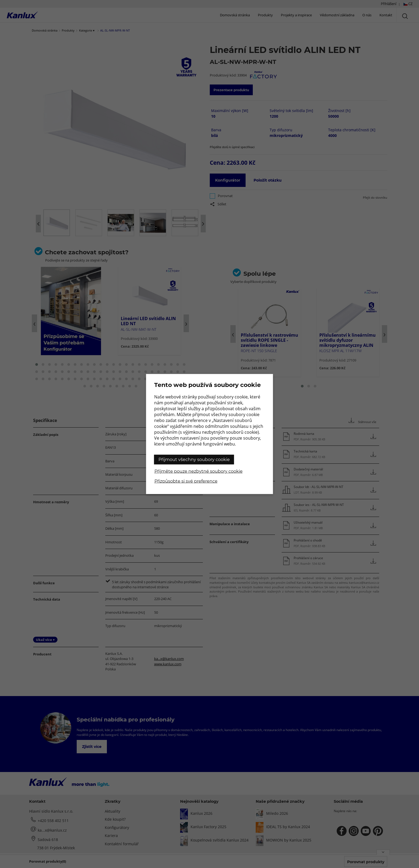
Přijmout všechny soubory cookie (194, 460)
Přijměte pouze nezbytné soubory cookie (199, 471)
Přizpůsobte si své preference (186, 481)
